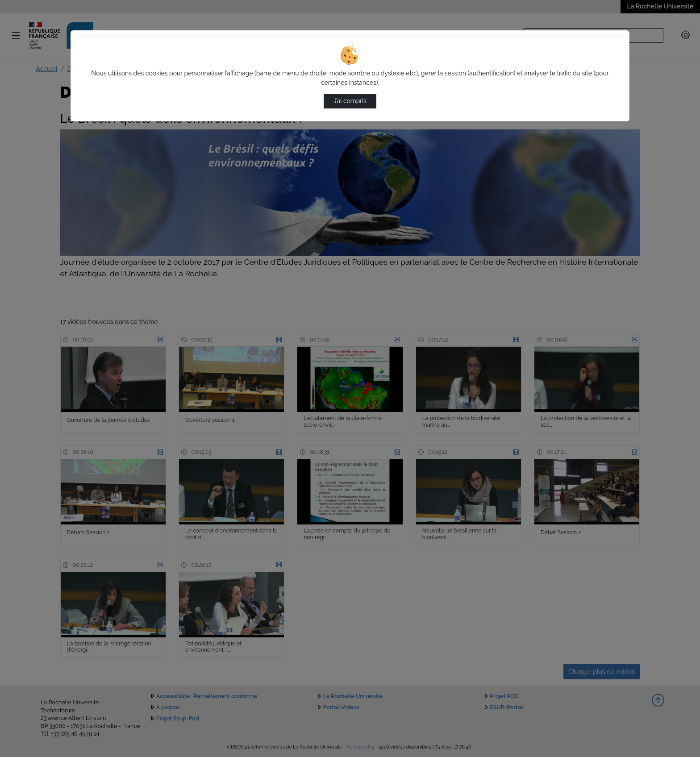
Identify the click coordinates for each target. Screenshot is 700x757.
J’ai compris (350, 101)
